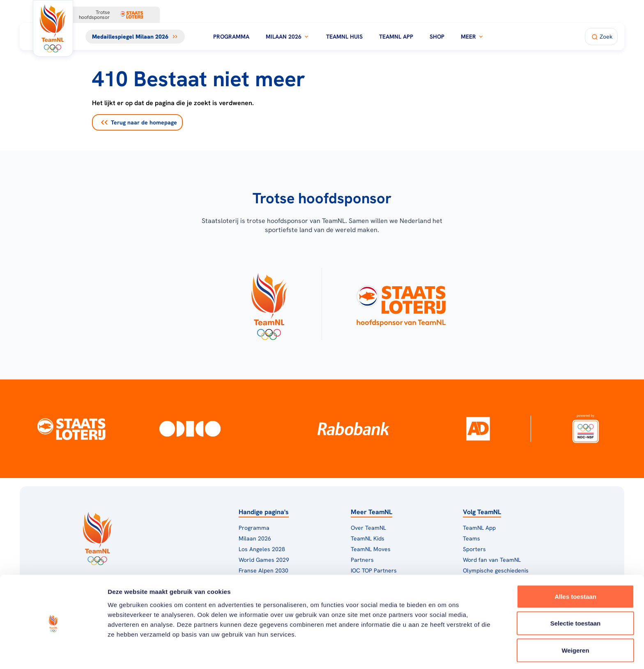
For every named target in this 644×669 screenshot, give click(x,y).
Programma (231, 37)
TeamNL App (396, 37)
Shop (437, 37)
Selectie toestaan (576, 595)
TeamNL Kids (368, 538)
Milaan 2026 (288, 37)
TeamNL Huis (344, 37)
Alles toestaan (575, 568)
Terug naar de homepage (139, 122)
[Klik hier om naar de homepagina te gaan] (53, 28)
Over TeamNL (368, 528)
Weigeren (575, 622)
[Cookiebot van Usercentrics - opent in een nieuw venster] (53, 653)
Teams (471, 538)
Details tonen (444, 653)
